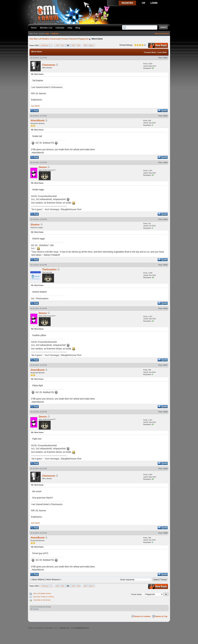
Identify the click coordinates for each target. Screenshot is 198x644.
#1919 (165, 469)
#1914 (165, 219)
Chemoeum (49, 65)
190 (57, 45)
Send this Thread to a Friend (44, 597)
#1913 (165, 163)
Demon (43, 167)
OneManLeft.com (82, 628)
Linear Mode (162, 52)
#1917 (165, 365)
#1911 (165, 58)
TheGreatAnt (49, 270)
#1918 (165, 412)
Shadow (35, 225)
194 (78, 45)
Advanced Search (162, 34)
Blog (78, 28)
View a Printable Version (42, 593)
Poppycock (83, 39)
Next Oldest (38, 579)
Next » (92, 45)
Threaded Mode (150, 52)
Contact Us (64, 628)
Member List (46, 28)
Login (47, 34)
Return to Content (142, 616)
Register (55, 34)
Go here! (35, 106)
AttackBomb (37, 120)
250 (85, 45)
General (73, 39)
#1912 (165, 116)
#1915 (165, 265)
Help (70, 28)
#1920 (165, 533)
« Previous (44, 45)
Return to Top (161, 616)
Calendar (60, 28)
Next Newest (53, 579)
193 (73, 45)
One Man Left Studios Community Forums (49, 39)
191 (63, 45)
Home (34, 28)
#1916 (165, 308)
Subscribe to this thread (42, 600)
